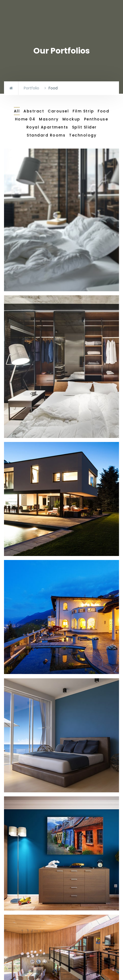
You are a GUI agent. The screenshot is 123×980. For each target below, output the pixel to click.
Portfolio (31, 88)
